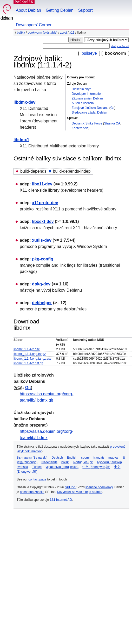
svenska (22, 467)
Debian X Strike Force (87, 123)
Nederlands (49, 462)
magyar (114, 458)
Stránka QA (112, 123)
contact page (37, 479)
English (72, 458)
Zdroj (63, 33)
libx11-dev (42, 184)
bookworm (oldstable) (42, 33)
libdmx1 (21, 140)
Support (85, 10)
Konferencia (80, 128)
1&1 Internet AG (61, 500)
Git (112, 108)
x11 (72, 33)
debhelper (42, 303)
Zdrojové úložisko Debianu (90, 108)
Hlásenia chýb (81, 89)
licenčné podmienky (99, 487)
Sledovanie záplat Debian (89, 112)
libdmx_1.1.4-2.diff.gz (28, 363)
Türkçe (37, 467)
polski (65, 462)
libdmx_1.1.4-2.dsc (27, 349)
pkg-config (43, 259)
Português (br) (83, 462)
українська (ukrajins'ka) (62, 467)
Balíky (21, 33)
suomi (85, 458)
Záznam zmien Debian (87, 98)
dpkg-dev (41, 284)
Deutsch (57, 458)
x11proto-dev (45, 203)
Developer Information (87, 94)
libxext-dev (43, 221)
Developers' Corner (34, 25)
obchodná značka (32, 492)
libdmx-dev (24, 102)
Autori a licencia (83, 103)
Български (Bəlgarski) (32, 458)
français (99, 458)
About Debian (28, 10)
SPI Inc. (70, 487)
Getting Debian (60, 10)
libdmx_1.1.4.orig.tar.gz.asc (32, 359)
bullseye (89, 53)
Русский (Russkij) (110, 462)
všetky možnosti (120, 46)
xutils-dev (42, 240)
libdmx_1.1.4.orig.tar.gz (30, 354)
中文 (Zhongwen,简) (96, 467)
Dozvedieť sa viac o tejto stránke (80, 492)
